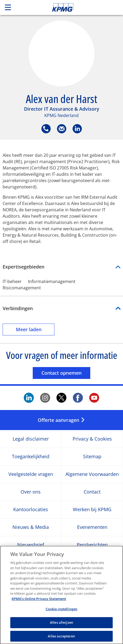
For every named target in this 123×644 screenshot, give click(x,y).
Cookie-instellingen (61, 612)
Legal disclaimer (31, 439)
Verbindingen (18, 308)
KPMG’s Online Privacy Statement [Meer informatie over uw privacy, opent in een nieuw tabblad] (39, 601)
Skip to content (74, 7)
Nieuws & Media (31, 527)
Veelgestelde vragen (31, 474)
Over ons (31, 492)
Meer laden (35, 329)
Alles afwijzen (61, 625)
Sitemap (92, 457)
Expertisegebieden (61, 267)
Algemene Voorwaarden (92, 474)
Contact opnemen (66, 373)
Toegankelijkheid (31, 457)
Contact (92, 492)
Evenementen (92, 527)
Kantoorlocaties (31, 510)
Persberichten (92, 545)
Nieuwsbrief (31, 545)
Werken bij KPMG (92, 510)
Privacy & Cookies (92, 439)
